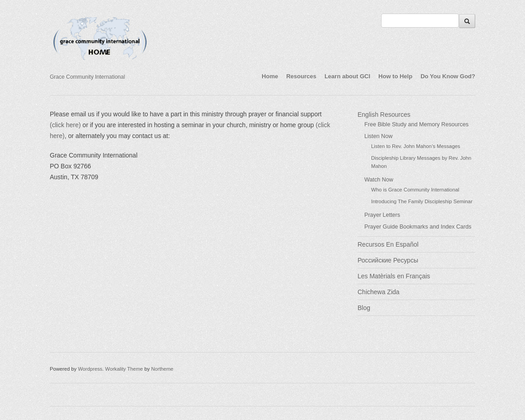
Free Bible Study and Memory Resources (416, 124)
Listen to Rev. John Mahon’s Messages (416, 146)
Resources (301, 76)
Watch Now (379, 180)
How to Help (395, 76)
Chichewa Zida (379, 292)
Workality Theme (124, 369)
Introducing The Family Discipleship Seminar (422, 201)
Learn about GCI (347, 76)
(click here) (65, 125)
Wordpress (90, 369)
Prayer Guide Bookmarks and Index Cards (418, 227)
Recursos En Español (388, 244)
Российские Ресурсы (388, 260)
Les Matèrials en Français (394, 276)
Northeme (162, 369)
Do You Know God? (448, 76)
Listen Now (378, 136)
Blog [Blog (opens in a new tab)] (364, 308)
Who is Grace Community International (415, 190)
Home (270, 76)
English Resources (384, 115)
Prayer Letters (382, 215)
